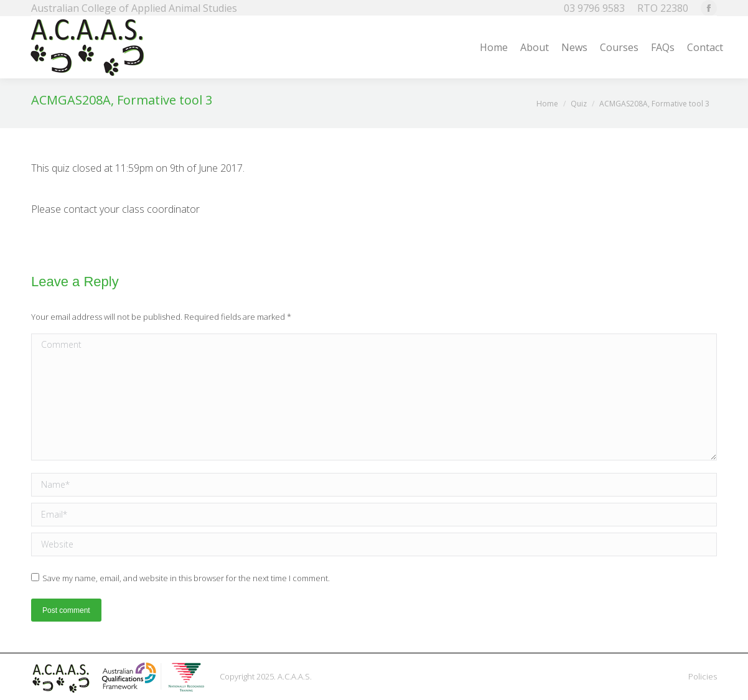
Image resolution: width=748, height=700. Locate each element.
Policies (703, 676)
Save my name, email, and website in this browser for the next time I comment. (186, 578)
